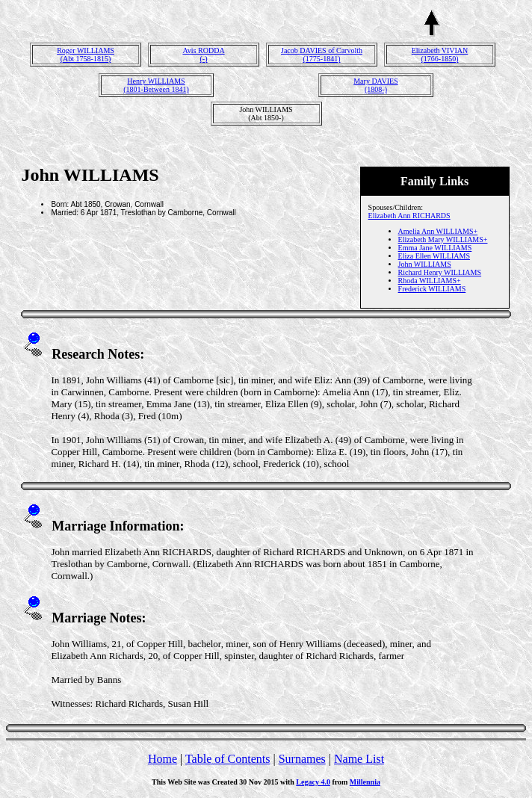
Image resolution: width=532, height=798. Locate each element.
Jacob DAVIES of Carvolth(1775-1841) (322, 55)
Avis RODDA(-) (203, 55)
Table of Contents (228, 759)
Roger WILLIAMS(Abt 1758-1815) (86, 55)
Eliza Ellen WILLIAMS (434, 256)
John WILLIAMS (425, 264)
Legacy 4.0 (313, 782)
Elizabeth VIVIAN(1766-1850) (440, 55)
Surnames (302, 759)
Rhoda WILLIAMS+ (430, 281)
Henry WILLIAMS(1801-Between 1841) (156, 85)
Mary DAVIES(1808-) (376, 85)
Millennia (365, 782)
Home (163, 759)
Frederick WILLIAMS (432, 289)
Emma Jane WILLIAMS (435, 248)
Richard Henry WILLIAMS (440, 272)
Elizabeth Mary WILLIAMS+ (443, 239)
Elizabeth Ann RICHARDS (409, 216)
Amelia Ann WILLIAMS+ (438, 231)
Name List (359, 759)
